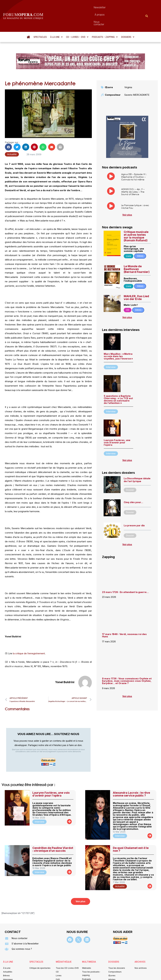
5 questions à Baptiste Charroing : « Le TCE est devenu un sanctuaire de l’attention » (118, 382)
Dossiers (128, 20)
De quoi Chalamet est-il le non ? (131, 832)
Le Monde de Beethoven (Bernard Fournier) (137, 252)
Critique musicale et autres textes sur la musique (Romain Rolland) (136, 219)
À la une (56, 20)
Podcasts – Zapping (105, 20)
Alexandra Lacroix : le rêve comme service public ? (131, 777)
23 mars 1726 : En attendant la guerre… (125, 575)
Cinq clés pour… (133, 485)
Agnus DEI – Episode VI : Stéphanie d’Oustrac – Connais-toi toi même (134, 160)
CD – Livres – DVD (77, 20)
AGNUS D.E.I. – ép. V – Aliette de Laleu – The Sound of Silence (133, 175)
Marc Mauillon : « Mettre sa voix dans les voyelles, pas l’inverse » (118, 339)
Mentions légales (61, 973)
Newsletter (75, 7)
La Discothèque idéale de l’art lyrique (137, 463)
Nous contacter (108, 7)
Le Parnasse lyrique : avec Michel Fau (135, 190)
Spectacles (40, 20)
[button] (56, 20)
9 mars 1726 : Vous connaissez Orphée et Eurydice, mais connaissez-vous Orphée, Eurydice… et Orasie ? (127, 664)
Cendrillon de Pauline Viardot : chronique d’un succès (53, 832)
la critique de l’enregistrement (29, 636)
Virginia (128, 70)
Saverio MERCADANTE (137, 78)
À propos (90, 7)
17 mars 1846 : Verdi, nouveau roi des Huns (124, 618)
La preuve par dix (134, 509)
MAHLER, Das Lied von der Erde (136, 281)
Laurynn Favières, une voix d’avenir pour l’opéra (117, 426)
